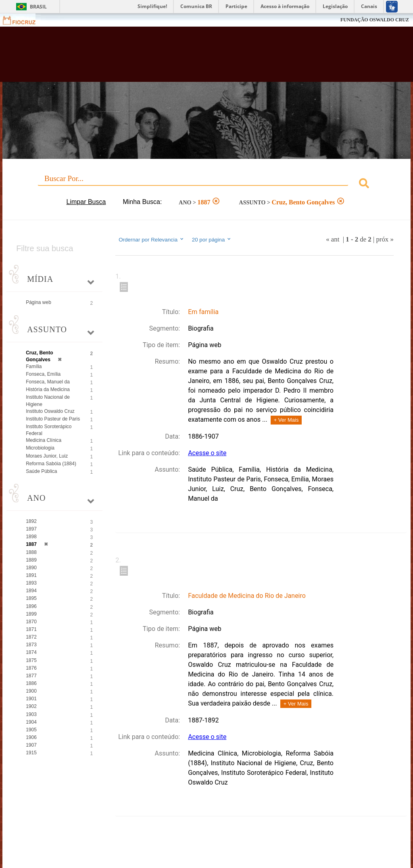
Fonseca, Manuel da (48, 382)
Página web (39, 302)
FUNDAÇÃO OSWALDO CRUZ (375, 20)
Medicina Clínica (44, 440)
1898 (31, 537)
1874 (31, 652)
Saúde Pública (41, 471)
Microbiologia (40, 448)
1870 (31, 622)
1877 (31, 676)
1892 (31, 521)
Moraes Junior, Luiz (47, 456)
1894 (31, 591)
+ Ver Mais (286, 420)
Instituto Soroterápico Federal (49, 430)
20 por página (212, 239)
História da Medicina (48, 389)
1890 (31, 568)
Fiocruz (24, 20)
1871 (31, 629)
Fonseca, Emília (43, 374)
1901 (31, 699)
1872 (31, 637)
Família (34, 366)
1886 (31, 683)
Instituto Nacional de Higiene (48, 401)
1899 (31, 614)
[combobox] (206, 184)
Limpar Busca (86, 202)
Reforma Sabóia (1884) (51, 464)
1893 (31, 583)
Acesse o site (207, 453)
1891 (31, 575)
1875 (31, 660)
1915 (31, 753)
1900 (31, 691)
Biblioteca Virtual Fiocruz (177, 57)
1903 (31, 714)
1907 (31, 745)
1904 (31, 722)
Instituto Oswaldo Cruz (50, 411)
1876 (31, 668)
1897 (31, 529)
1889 (31, 560)
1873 (31, 645)
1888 (31, 552)
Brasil (38, 7)
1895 (31, 598)
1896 (31, 606)
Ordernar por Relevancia (151, 239)
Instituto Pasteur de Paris (53, 419)
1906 (31, 737)
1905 (31, 730)
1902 (31, 706)
